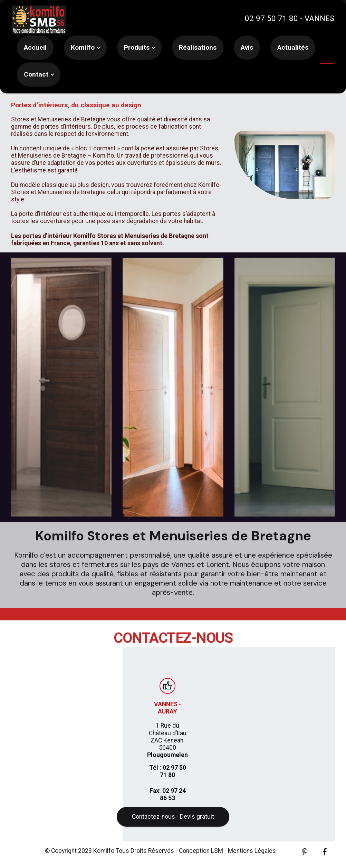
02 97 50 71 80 (271, 18)
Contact (36, 74)
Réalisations (198, 47)
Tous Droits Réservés (144, 864)
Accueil (35, 47)
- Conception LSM (199, 864)
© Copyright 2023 (69, 864)
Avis (247, 47)
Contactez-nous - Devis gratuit (173, 829)
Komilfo (83, 47)
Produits (137, 47)
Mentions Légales (252, 864)
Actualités (293, 47)
